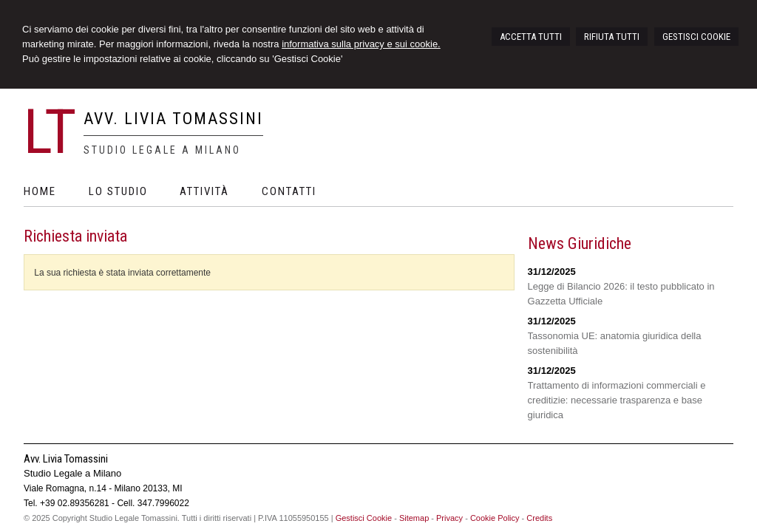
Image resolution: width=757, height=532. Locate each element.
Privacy (449, 518)
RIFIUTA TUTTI (612, 37)
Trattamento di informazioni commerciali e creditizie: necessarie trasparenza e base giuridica (617, 400)
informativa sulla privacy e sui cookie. (361, 44)
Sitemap (414, 518)
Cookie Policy (495, 518)
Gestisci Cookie (364, 518)
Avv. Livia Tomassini (173, 119)
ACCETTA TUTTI (531, 37)
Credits (539, 518)
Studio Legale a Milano (162, 150)
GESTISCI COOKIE (696, 37)
